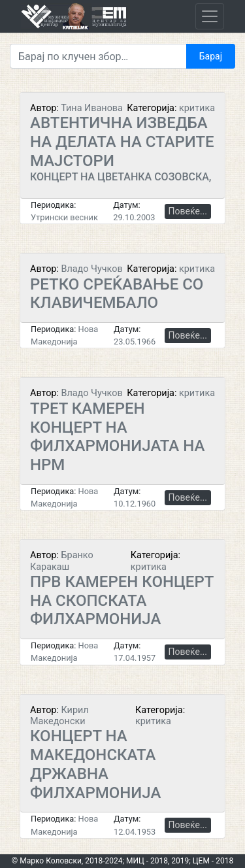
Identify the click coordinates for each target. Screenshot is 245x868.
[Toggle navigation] (210, 16)
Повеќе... (188, 211)
